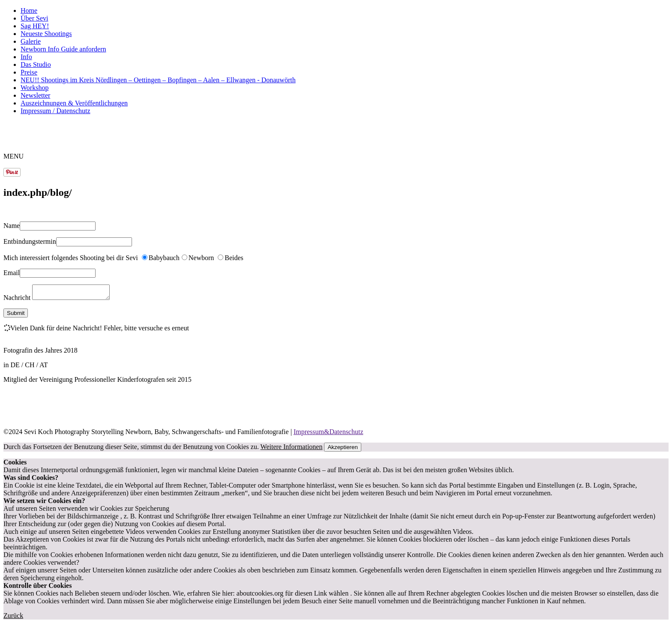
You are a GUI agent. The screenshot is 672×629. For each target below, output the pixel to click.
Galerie (31, 41)
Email (12, 273)
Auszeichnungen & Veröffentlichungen (74, 103)
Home (29, 10)
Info (26, 57)
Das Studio (36, 64)
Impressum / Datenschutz (55, 111)
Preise (29, 72)
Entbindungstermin (30, 241)
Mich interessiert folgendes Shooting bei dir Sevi (72, 258)
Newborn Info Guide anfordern (63, 49)
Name (12, 226)
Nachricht (18, 300)
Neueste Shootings (46, 34)
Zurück (13, 618)
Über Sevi (34, 18)
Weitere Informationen (292, 449)
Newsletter (35, 95)
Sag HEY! (35, 26)
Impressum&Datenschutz (328, 434)
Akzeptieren (342, 450)
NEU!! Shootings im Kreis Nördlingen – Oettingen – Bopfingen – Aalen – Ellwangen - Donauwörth (158, 80)
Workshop (34, 88)
